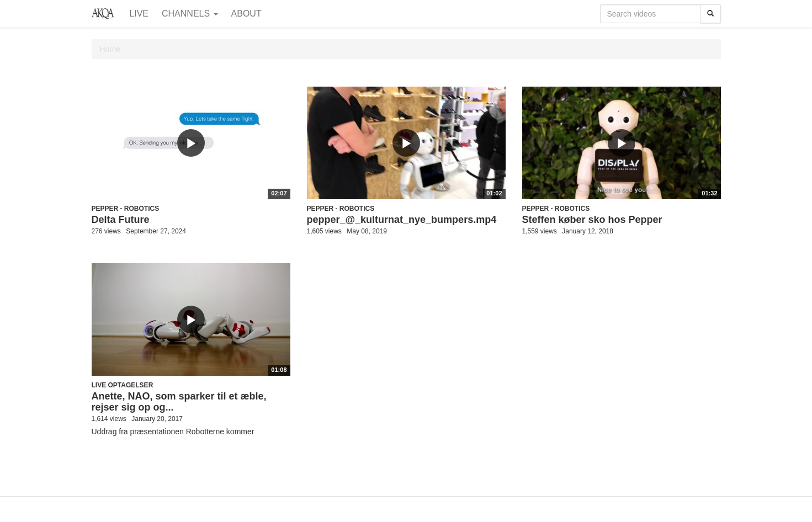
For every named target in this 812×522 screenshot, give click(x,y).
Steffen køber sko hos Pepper (592, 220)
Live (139, 14)
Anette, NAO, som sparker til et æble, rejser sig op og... (179, 402)
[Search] (710, 14)
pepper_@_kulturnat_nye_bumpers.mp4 (402, 220)
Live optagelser (123, 385)
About (246, 14)
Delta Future (121, 220)
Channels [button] (190, 14)
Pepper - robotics (126, 209)
